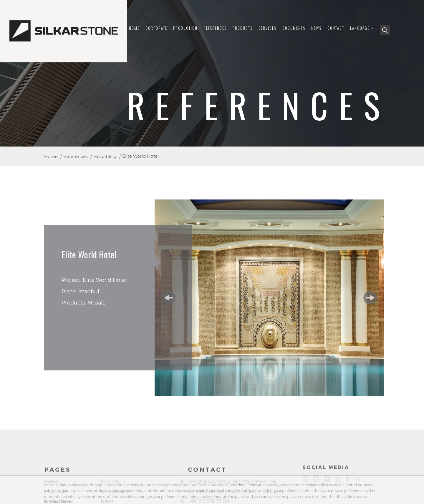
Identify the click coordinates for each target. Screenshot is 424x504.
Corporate (156, 28)
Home (134, 28)
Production (185, 28)
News (316, 28)
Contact (336, 28)
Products (243, 28)
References (215, 28)
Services (268, 28)
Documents (294, 28)
